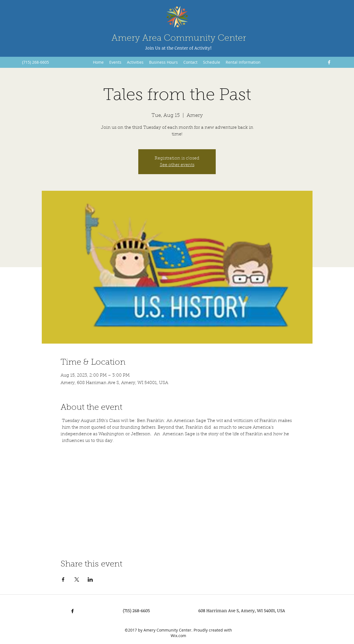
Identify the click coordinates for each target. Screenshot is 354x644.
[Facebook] (329, 62)
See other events (177, 165)
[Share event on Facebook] (63, 579)
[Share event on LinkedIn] (90, 579)
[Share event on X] (77, 579)
